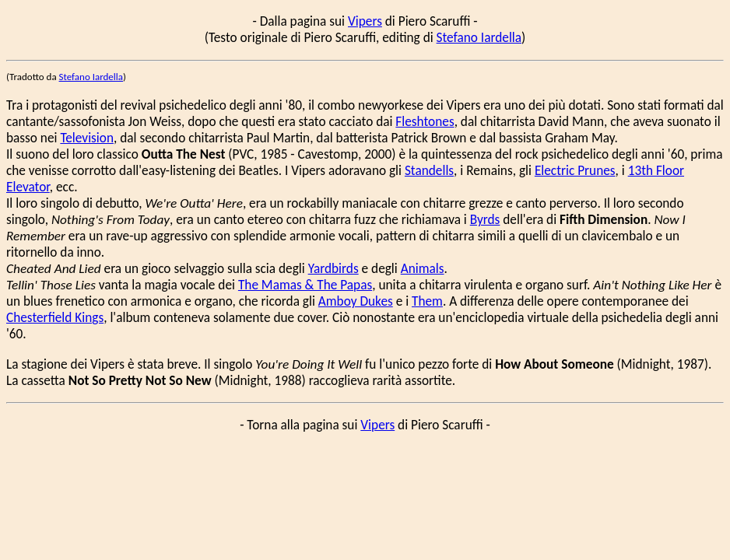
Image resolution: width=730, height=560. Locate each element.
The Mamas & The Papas (305, 285)
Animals (423, 269)
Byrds (485, 220)
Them (427, 301)
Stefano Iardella (479, 38)
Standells (429, 171)
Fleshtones (425, 122)
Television (87, 138)
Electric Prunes (575, 171)
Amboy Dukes (356, 301)
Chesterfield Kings (55, 318)
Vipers (365, 21)
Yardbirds (333, 269)
